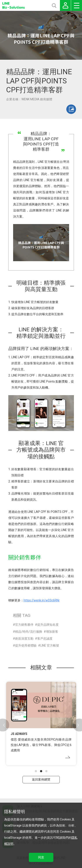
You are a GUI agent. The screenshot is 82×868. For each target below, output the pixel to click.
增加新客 (52, 632)
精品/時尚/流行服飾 (29, 632)
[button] (36, 771)
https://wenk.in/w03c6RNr (42, 600)
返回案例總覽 (41, 779)
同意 (41, 857)
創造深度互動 (24, 639)
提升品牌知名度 (48, 625)
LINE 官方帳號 (50, 645)
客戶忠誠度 (45, 639)
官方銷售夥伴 (24, 625)
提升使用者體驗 (26, 645)
